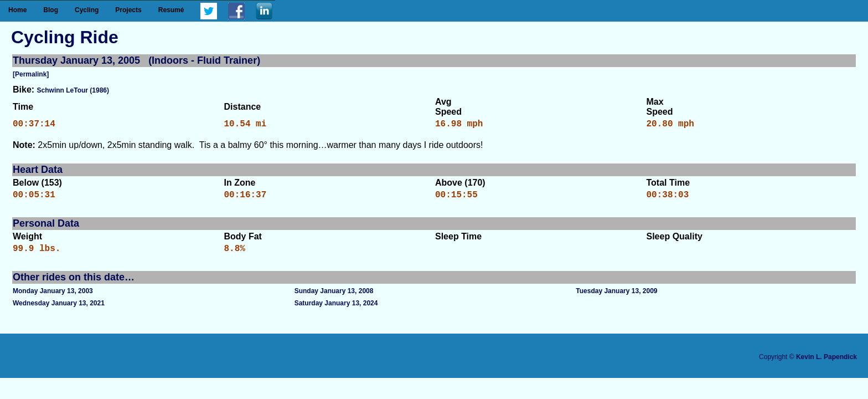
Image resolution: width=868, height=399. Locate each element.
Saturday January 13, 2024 (336, 310)
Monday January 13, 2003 (53, 298)
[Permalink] (31, 74)
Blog (51, 10)
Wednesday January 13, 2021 (59, 310)
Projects (128, 10)
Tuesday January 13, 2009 (616, 298)
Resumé (171, 10)
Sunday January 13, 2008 (334, 298)
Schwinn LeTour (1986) (73, 90)
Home (17, 10)
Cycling (87, 10)
